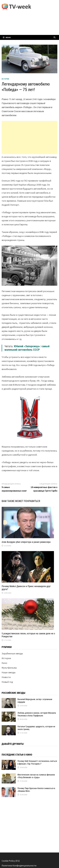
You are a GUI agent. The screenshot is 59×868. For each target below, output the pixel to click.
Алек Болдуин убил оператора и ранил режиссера (26, 542)
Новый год (7, 682)
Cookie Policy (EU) (11, 861)
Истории (5, 79)
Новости (6, 677)
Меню (7, 37)
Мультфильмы (9, 668)
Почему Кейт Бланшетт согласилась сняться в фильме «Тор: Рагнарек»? (37, 762)
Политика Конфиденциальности (19, 865)
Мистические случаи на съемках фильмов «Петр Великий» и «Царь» (36, 776)
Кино (4, 663)
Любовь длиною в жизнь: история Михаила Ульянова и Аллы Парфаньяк (37, 714)
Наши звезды (9, 672)
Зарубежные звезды (12, 653)
